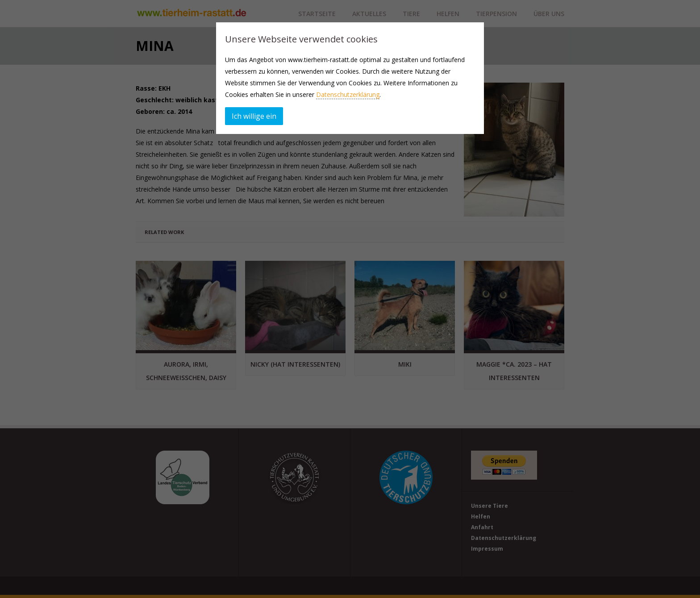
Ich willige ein (254, 116)
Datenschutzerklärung (348, 94)
